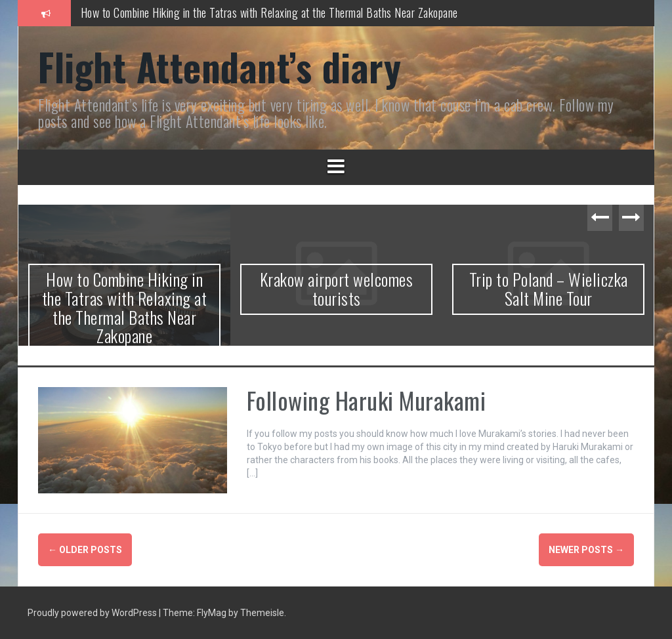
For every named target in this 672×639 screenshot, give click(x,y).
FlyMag (212, 613)
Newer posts (586, 550)
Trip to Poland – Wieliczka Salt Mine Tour (549, 289)
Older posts (85, 550)
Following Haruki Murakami (367, 400)
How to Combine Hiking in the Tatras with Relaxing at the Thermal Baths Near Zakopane (269, 12)
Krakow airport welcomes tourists (337, 289)
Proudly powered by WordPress (93, 613)
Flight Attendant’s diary (220, 66)
